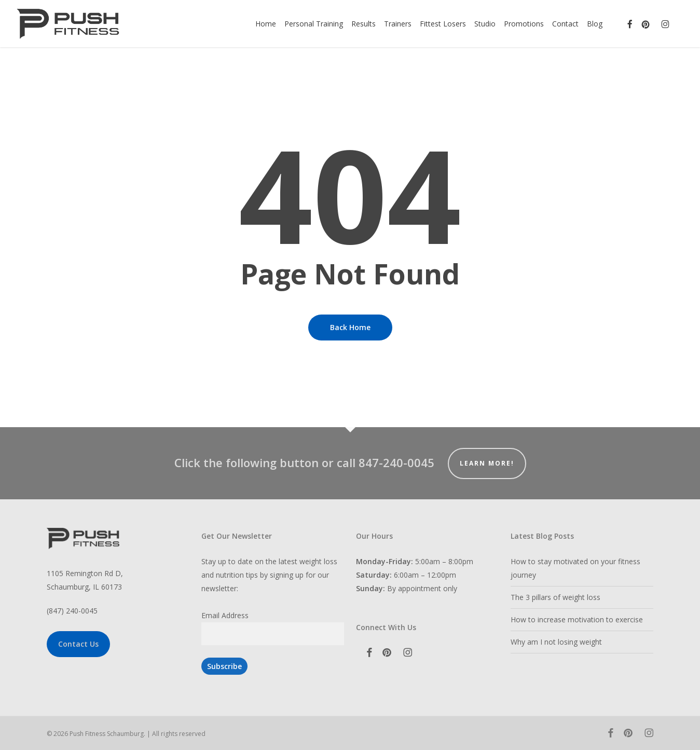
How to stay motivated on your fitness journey (575, 568)
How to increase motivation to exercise (577, 619)
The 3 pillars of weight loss (555, 597)
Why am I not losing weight (556, 642)
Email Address (225, 615)
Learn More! (487, 463)
